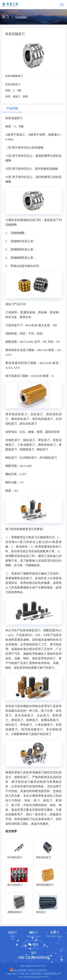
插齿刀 (33, 932)
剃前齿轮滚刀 (44, 857)
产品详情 (12, 108)
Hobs (12, 936)
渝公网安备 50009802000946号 (28, 970)
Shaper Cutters (33, 936)
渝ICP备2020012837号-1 (33, 966)
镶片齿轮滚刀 (15, 885)
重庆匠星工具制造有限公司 (46, 974)
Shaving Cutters (55, 936)
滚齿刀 (12, 932)
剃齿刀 (55, 932)
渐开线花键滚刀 (45, 885)
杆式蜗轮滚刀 (15, 857)
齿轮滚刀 (41, 912)
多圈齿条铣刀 (15, 912)
